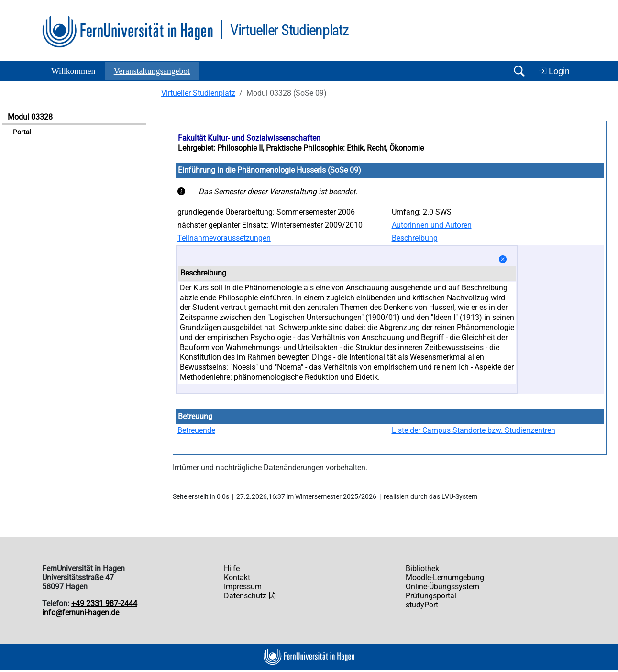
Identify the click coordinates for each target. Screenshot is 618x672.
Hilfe (232, 568)
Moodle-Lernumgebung (445, 578)
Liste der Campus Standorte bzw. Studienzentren (474, 430)
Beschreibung (415, 238)
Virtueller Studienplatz (198, 93)
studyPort (422, 605)
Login (554, 71)
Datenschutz (250, 596)
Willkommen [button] (73, 71)
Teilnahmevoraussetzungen (224, 238)
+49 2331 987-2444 (104, 603)
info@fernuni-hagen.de (81, 612)
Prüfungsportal (431, 596)
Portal (22, 132)
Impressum (243, 587)
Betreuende (196, 430)
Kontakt (237, 578)
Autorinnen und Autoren (432, 225)
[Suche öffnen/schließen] (519, 71)
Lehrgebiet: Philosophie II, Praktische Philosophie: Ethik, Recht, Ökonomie (301, 148)
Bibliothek (422, 568)
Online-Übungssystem (442, 587)
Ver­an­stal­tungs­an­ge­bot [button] (152, 71)
